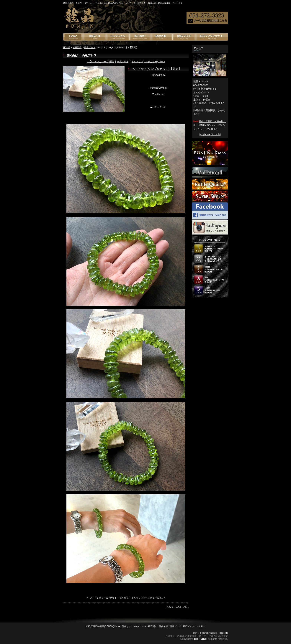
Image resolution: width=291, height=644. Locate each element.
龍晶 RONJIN (201, 639)
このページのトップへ (177, 607)
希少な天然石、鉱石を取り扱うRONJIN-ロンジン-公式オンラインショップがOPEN (210, 125)
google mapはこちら (210, 134)
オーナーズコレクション (118, 37)
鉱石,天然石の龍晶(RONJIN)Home (103, 626)
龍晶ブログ (184, 37)
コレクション (139, 626)
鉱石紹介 (140, 37)
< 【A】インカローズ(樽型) (100, 62)
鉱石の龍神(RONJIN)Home (73, 37)
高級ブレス (90, 47)
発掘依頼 (162, 37)
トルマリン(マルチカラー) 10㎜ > (148, 62)
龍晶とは (95, 37)
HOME (67, 47)
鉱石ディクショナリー (212, 37)
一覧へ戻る (123, 62)
